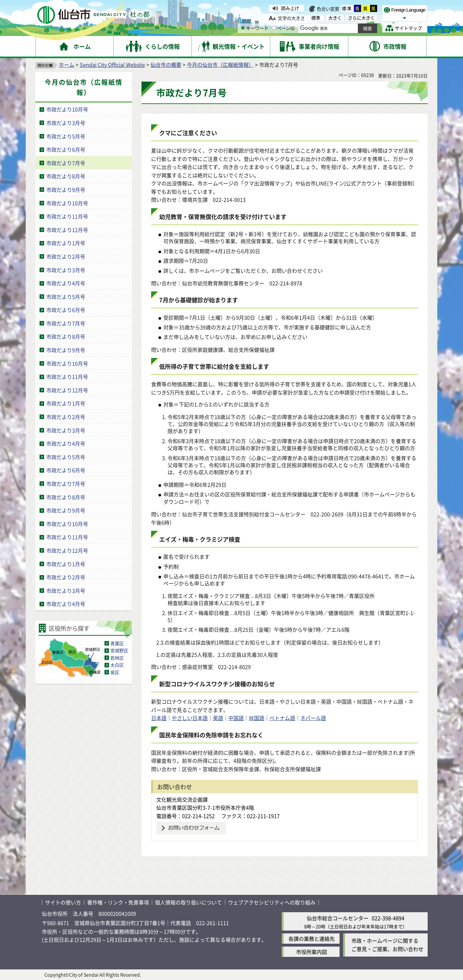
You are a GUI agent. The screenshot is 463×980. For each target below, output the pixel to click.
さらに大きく (361, 18)
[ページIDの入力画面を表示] (274, 28)
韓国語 (257, 718)
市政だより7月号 (66, 163)
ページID (283, 28)
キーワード (255, 28)
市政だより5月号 (66, 136)
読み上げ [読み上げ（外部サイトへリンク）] (290, 8)
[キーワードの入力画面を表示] (243, 28)
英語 (218, 718)
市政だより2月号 (66, 256)
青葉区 (117, 643)
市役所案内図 (312, 952)
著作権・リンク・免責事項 (118, 902)
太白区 (117, 665)
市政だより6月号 (66, 149)
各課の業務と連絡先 (312, 939)
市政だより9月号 (66, 190)
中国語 (236, 718)
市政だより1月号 (66, 243)
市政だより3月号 (66, 123)
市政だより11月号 (67, 216)
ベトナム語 (282, 718)
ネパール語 (313, 718)
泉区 (115, 672)
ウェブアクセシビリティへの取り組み (272, 902)
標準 (347, 8)
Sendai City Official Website (112, 65)
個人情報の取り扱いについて (188, 902)
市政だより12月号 (67, 230)
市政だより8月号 (66, 176)
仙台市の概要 (166, 65)
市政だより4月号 (66, 283)
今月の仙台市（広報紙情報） (220, 65)
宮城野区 (119, 650)
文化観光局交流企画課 (182, 799)
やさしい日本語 (190, 718)
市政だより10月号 (67, 109)
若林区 (117, 658)
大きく (335, 18)
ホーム (67, 65)
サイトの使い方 (63, 902)
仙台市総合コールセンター (338, 918)
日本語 (159, 718)
